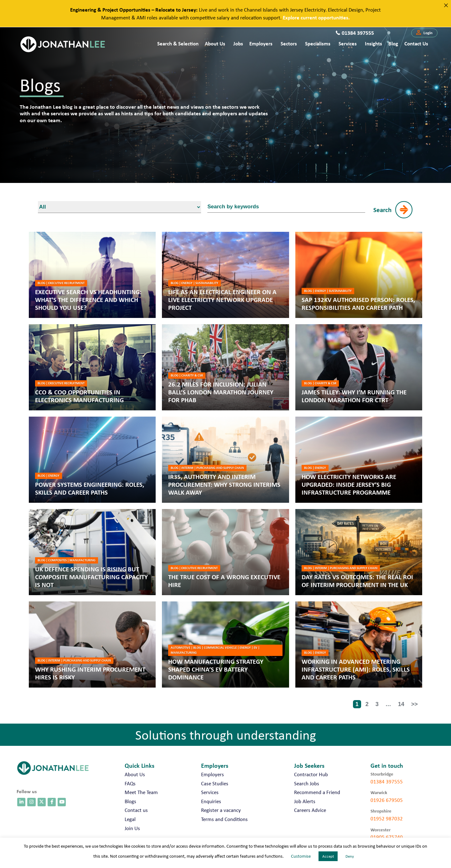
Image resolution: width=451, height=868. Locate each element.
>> (415, 704)
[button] (424, 33)
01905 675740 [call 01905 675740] (387, 837)
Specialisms (318, 43)
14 (401, 704)
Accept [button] (328, 856)
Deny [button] (350, 856)
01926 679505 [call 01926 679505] (387, 800)
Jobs (238, 43)
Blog (393, 43)
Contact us (416, 43)
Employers (261, 43)
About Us (215, 43)
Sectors (289, 43)
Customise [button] (301, 856)
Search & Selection (178, 43)
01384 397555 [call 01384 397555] (387, 782)
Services (348, 43)
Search (382, 210)
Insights (373, 43)
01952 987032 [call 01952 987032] (387, 819)
